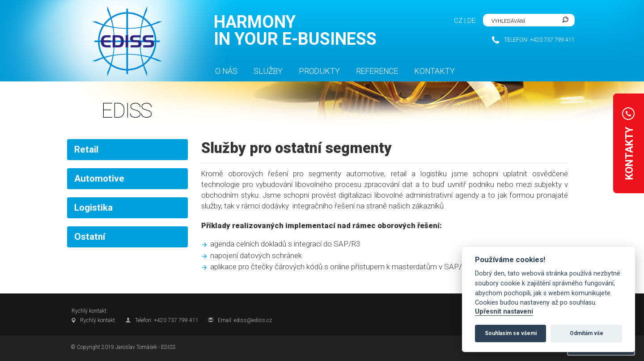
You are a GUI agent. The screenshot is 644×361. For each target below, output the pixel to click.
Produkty (319, 71)
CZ (458, 21)
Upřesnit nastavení (504, 312)
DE (471, 21)
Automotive (99, 178)
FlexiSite (125, 42)
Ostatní (90, 237)
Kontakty (434, 71)
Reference (377, 71)
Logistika (93, 208)
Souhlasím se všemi (511, 333)
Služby (268, 71)
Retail (86, 149)
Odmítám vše (587, 333)
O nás (226, 71)
